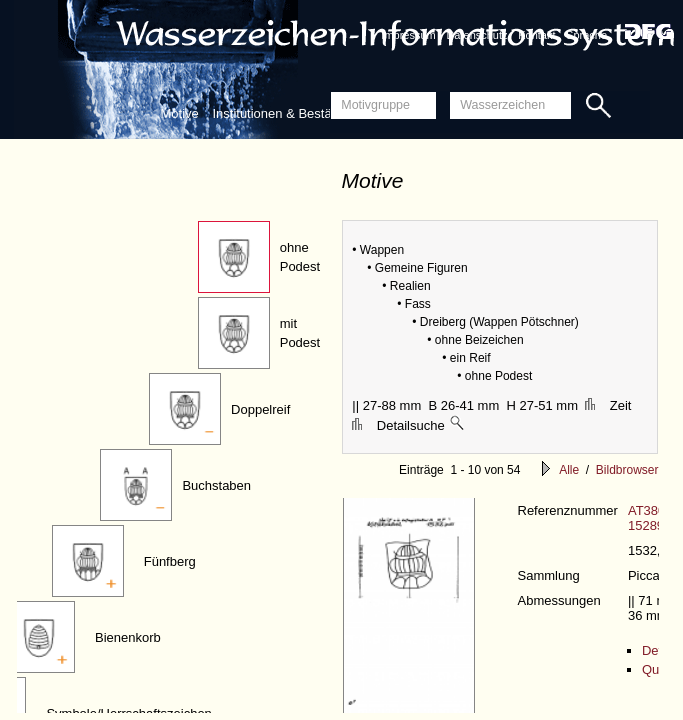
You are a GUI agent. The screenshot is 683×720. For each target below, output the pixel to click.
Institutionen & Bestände (282, 113)
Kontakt (536, 35)
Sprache (586, 35)
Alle (569, 470)
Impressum (408, 35)
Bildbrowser (627, 470)
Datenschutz (476, 35)
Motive (180, 113)
